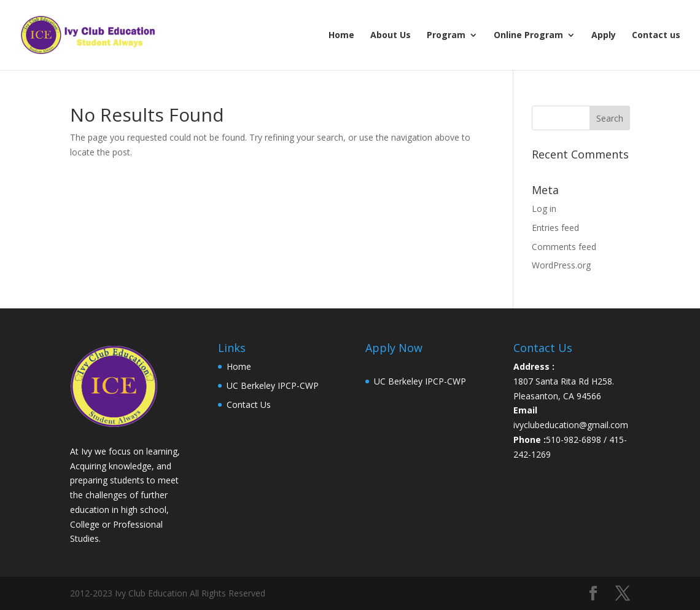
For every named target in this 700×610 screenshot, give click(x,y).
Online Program (528, 36)
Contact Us (249, 405)
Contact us (656, 36)
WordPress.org (561, 265)
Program (446, 36)
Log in (544, 209)
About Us (391, 36)
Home (341, 36)
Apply (604, 36)
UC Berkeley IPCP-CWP (273, 385)
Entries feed (555, 228)
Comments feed (564, 247)
